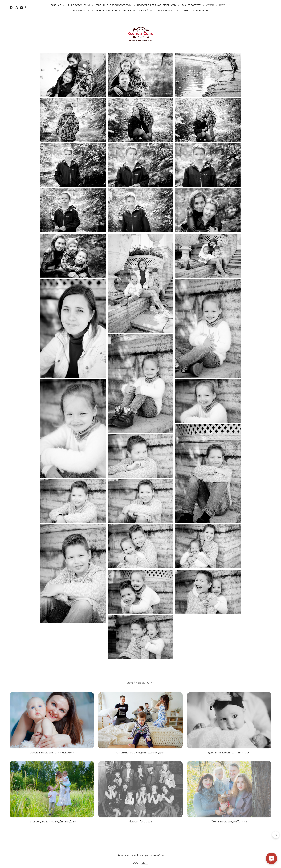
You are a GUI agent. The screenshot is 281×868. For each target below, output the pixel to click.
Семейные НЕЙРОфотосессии (114, 5)
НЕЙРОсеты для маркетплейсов (157, 5)
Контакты (202, 10)
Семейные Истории (218, 5)
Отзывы (185, 10)
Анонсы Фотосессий (135, 10)
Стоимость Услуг (164, 10)
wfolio (145, 866)
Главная (56, 5)
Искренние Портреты (104, 10)
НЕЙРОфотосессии (78, 5)
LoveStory (79, 10)
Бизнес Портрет (191, 5)
